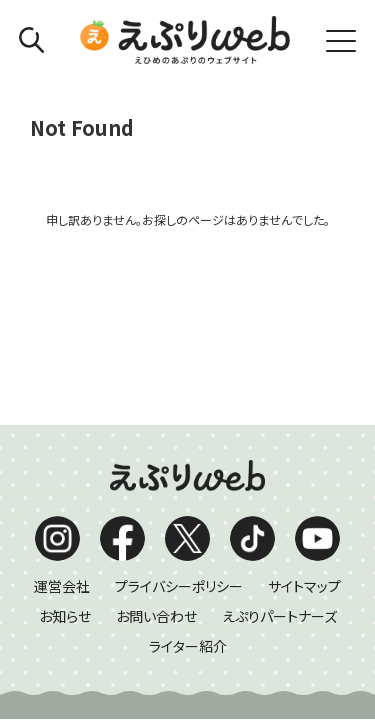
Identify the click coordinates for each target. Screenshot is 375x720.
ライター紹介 (188, 456)
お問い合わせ (156, 426)
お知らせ (65, 426)
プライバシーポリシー (179, 396)
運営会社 (62, 396)
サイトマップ (304, 396)
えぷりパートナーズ (279, 426)
